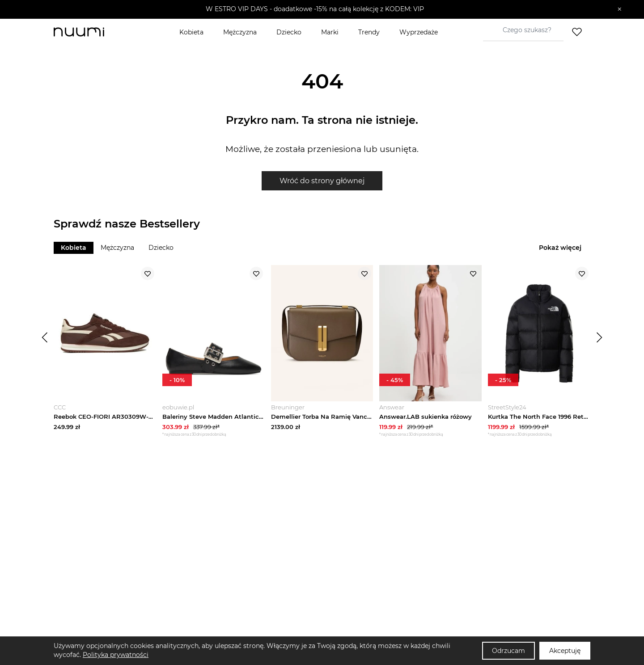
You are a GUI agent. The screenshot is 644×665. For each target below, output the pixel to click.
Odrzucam (508, 651)
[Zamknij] (620, 9)
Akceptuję (565, 651)
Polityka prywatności (116, 655)
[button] (316, 9)
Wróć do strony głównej (322, 181)
